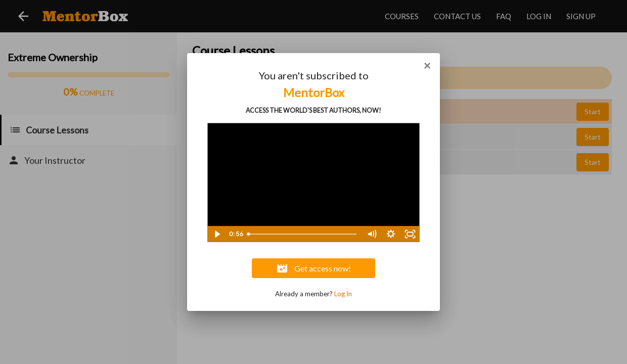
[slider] (303, 234)
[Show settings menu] (391, 234)
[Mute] (372, 234)
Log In (343, 294)
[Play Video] (217, 234)
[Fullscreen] (410, 234)
